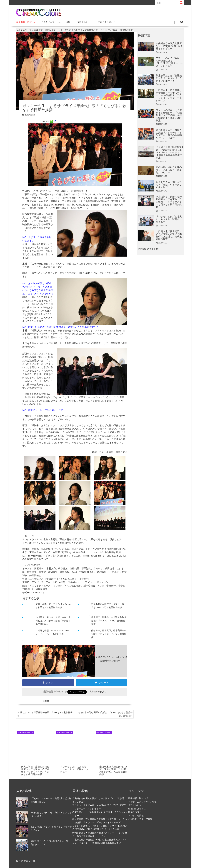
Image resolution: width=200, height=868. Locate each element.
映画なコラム (135, 812)
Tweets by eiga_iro (148, 249)
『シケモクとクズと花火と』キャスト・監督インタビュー (74, 769)
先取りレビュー (85, 22)
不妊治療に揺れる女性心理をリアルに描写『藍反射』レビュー (169, 170)
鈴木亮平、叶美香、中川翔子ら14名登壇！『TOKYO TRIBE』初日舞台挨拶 (109, 621)
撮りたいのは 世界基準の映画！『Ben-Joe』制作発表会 (45, 714)
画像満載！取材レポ (26, 22)
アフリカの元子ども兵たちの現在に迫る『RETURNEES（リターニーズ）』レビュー (169, 62)
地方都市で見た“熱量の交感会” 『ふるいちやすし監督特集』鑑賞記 (105, 714)
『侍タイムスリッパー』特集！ (57, 22)
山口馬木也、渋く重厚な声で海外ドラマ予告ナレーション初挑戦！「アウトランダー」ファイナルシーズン (169, 95)
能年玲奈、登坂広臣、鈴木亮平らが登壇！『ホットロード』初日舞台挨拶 (109, 634)
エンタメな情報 (136, 815)
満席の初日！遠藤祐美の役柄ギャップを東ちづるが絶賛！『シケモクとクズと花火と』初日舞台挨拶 (35, 770)
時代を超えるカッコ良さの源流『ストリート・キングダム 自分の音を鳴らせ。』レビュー (169, 134)
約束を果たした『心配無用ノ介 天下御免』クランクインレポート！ (169, 78)
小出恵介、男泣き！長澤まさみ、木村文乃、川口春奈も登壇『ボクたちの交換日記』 (53, 621)
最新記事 (144, 35)
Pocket (45, 121)
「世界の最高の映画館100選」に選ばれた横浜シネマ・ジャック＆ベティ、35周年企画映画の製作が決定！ (169, 152)
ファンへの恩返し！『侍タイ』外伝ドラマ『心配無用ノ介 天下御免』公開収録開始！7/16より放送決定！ (169, 115)
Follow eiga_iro (98, 692)
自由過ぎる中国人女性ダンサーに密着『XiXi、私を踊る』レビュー (169, 46)
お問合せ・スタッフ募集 (140, 819)
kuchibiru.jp (39, 592)
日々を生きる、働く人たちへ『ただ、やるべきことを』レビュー (169, 184)
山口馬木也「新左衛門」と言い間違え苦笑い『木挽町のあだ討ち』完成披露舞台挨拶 (113, 770)
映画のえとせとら (107, 22)
